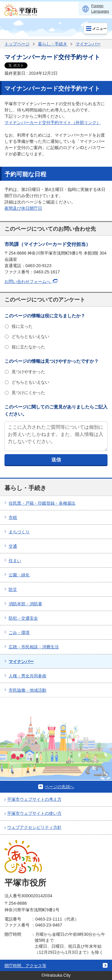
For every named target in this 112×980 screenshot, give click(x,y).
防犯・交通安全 (23, 618)
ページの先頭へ (59, 787)
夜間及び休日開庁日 (23, 208)
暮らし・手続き (53, 44)
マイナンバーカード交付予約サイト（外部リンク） (53, 122)
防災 (13, 589)
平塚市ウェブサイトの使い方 (34, 813)
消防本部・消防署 (25, 604)
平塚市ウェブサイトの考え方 (34, 799)
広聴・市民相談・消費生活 (34, 647)
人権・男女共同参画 (27, 676)
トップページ (17, 44)
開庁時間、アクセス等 (25, 966)
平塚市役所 (25, 883)
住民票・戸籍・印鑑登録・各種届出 (42, 503)
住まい (15, 561)
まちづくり (19, 532)
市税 (13, 517)
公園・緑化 (19, 575)
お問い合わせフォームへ (31, 281)
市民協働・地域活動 (27, 690)
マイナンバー (88, 44)
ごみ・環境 (19, 633)
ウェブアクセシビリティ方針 (34, 827)
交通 (13, 546)
